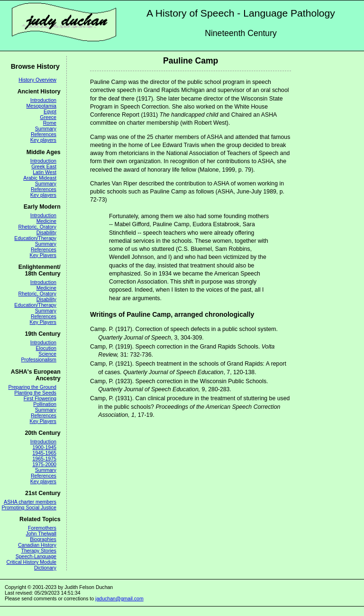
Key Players (43, 255)
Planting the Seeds (35, 393)
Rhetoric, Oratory (37, 227)
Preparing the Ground (32, 387)
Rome (50, 123)
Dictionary (45, 568)
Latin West (45, 172)
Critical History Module (31, 562)
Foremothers (42, 528)
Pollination (45, 404)
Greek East (44, 166)
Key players (43, 140)
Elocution (46, 348)
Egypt (50, 111)
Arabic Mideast (40, 178)
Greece (48, 117)
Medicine (46, 221)
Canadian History (37, 545)
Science (47, 354)
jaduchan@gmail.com (119, 598)
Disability (46, 232)
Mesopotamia (41, 106)
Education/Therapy (35, 238)
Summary (46, 129)
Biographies (43, 539)
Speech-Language (36, 556)
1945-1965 (44, 453)
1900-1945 (44, 447)
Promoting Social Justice (29, 507)
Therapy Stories (38, 551)
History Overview (37, 80)
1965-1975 (44, 459)
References (44, 134)
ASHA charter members (30, 502)
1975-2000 (44, 464)
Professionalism (38, 359)
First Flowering (40, 398)
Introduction (43, 100)
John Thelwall (41, 533)
